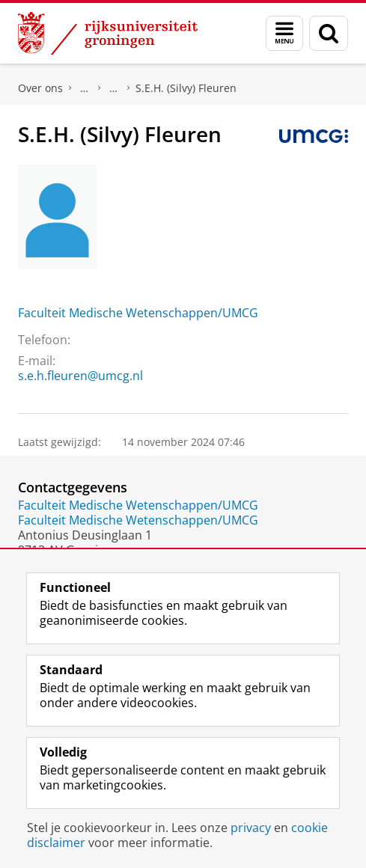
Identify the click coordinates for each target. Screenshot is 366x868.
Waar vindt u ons (114, 88)
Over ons (40, 88)
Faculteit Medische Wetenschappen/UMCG (138, 313)
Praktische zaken (85, 88)
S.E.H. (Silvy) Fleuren (186, 88)
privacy (251, 828)
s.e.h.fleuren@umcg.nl (80, 376)
